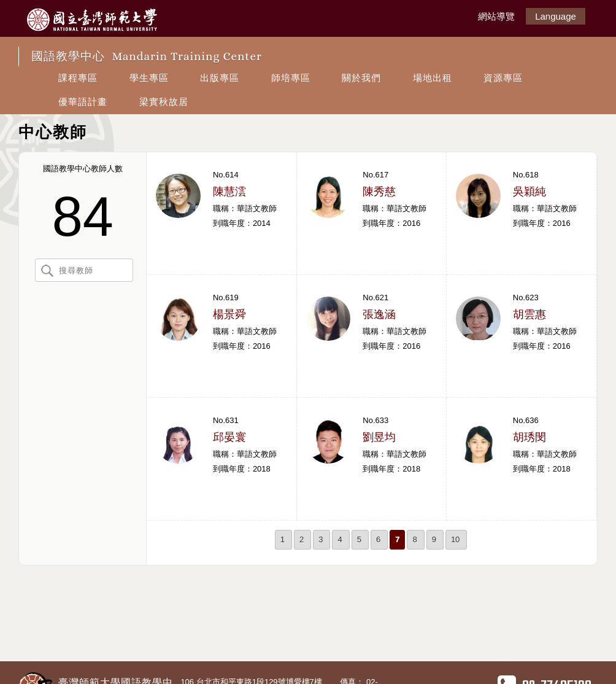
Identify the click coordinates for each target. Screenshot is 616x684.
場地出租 (433, 78)
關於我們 (361, 78)
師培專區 (291, 78)
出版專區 (220, 78)
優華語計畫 (83, 102)
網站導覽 (496, 16)
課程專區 (78, 78)
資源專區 (503, 78)
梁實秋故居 (164, 102)
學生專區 (149, 78)
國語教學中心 (147, 56)
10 (455, 539)
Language (556, 16)
